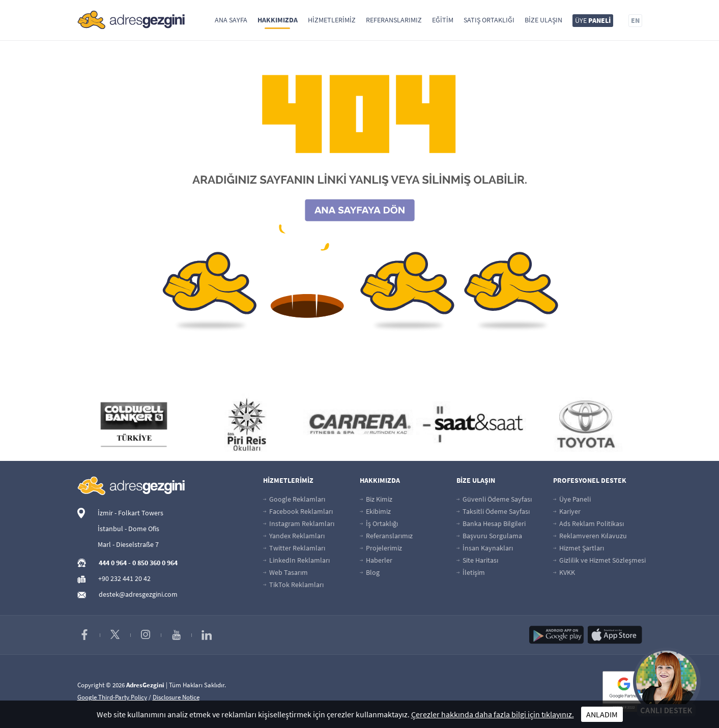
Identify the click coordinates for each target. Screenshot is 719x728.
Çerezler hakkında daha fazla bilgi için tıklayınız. (493, 714)
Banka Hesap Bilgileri (491, 523)
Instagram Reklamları (299, 523)
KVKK (564, 572)
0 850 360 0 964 (155, 563)
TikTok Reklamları (293, 585)
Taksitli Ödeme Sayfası (493, 511)
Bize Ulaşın (543, 20)
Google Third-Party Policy (112, 697)
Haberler (376, 560)
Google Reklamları (294, 499)
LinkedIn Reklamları (296, 560)
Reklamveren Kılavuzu (590, 536)
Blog (370, 572)
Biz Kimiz (376, 499)
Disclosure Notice (176, 697)
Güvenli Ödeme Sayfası (494, 499)
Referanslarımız (394, 20)
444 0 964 (113, 563)
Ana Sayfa (231, 20)
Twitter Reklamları (294, 548)
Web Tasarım (285, 572)
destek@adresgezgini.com (138, 594)
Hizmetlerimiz (332, 20)
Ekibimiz (375, 511)
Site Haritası (477, 560)
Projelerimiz (381, 548)
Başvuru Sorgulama (489, 536)
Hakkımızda (278, 20)
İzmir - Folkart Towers (131, 513)
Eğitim (443, 20)
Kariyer (567, 511)
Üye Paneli (572, 499)
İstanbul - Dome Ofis (128, 529)
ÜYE (593, 20)
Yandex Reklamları (294, 536)
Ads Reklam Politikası (588, 523)
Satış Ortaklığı (489, 20)
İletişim (471, 572)
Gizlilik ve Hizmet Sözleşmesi (599, 560)
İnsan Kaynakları (485, 548)
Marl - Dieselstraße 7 (128, 544)
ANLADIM (602, 714)
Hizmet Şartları (579, 548)
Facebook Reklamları (298, 511)
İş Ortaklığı (379, 523)
